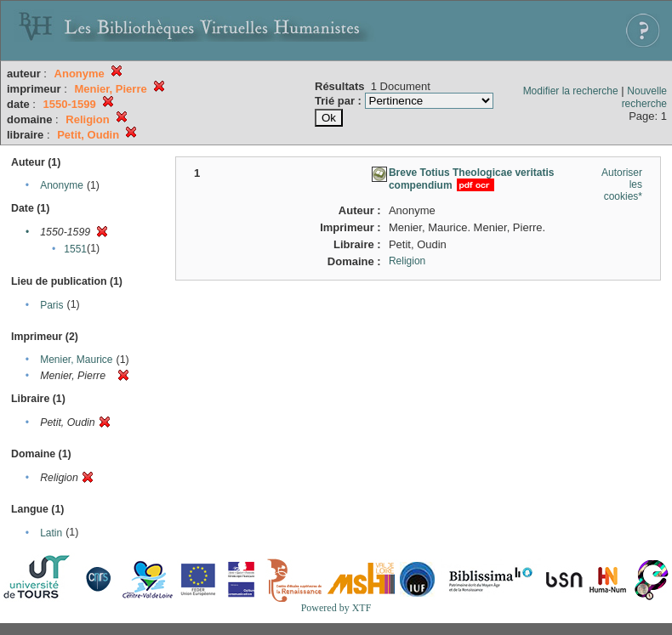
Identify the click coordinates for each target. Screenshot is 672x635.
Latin (51, 533)
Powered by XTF (336, 608)
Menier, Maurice (76, 360)
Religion (407, 261)
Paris (51, 305)
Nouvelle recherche (644, 97)
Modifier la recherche (571, 91)
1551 (75, 249)
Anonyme (62, 185)
